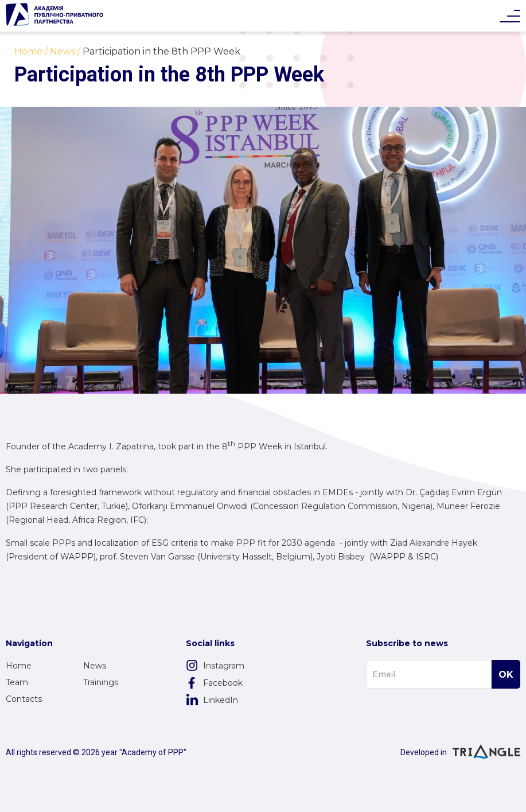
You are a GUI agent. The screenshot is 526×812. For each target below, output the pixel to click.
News (95, 666)
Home (19, 666)
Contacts (24, 699)
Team (17, 682)
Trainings (101, 682)
